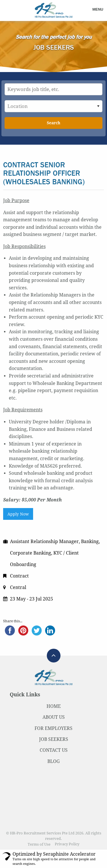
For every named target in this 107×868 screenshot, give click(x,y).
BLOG (53, 761)
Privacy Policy (67, 844)
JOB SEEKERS (54, 739)
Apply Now (18, 514)
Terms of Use (39, 844)
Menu (98, 9)
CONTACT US (54, 750)
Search (53, 123)
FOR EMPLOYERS (53, 728)
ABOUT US (54, 717)
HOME (54, 706)
